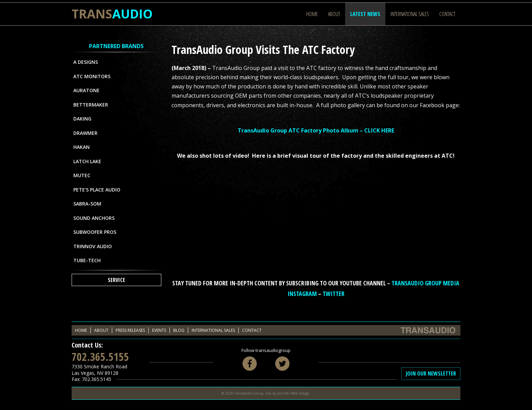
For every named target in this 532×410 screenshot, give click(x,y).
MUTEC (82, 175)
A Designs (86, 62)
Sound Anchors (94, 218)
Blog (179, 330)
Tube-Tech (87, 260)
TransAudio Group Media (425, 283)
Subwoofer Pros (95, 232)
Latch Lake (87, 161)
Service (116, 280)
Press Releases (130, 330)
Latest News (365, 14)
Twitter (334, 294)
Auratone (86, 90)
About (334, 14)
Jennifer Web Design (293, 393)
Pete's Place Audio (97, 190)
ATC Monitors (92, 76)
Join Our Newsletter (431, 373)
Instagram (302, 294)
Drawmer (85, 133)
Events (159, 330)
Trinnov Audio (93, 246)
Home (312, 14)
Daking (82, 119)
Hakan (82, 147)
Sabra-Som (87, 204)
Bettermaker (91, 105)
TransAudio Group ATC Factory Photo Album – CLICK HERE (316, 130)
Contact (447, 14)
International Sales (410, 14)
